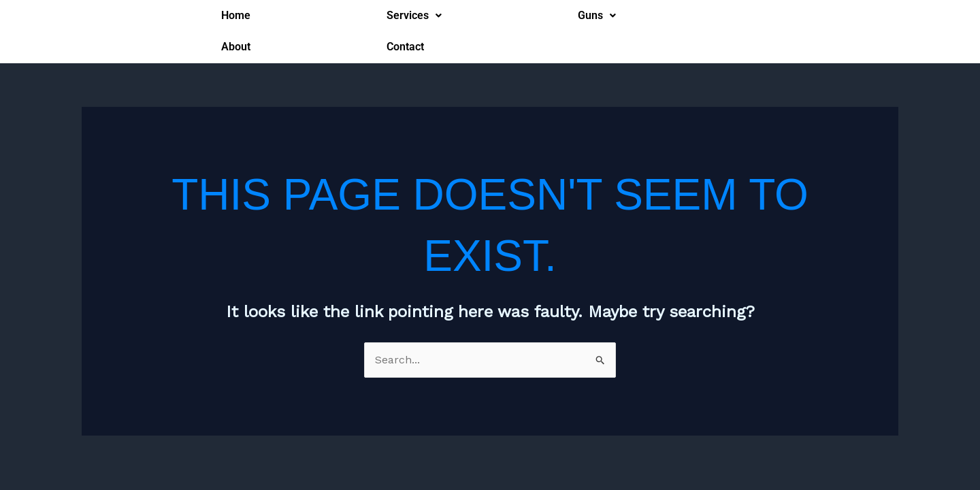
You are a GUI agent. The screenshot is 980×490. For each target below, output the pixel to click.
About (236, 47)
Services (414, 15)
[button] (414, 16)
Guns (597, 15)
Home (236, 15)
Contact (405, 47)
